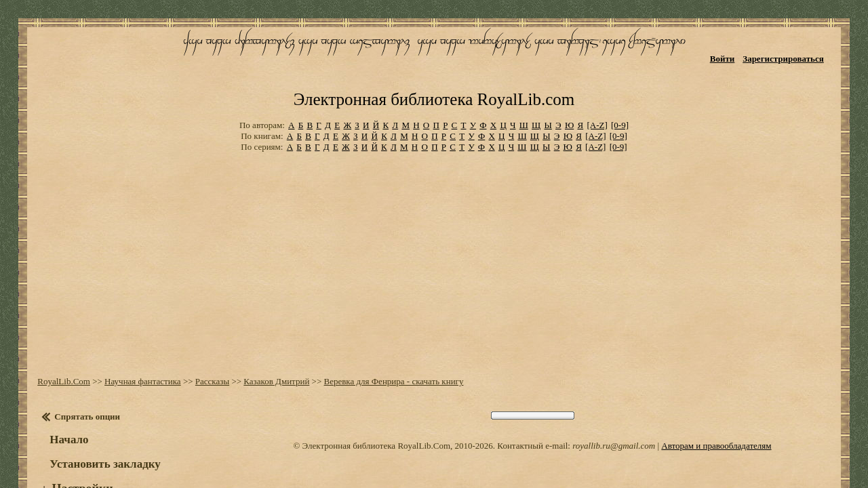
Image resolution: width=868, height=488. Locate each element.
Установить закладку (98, 421)
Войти (733, 53)
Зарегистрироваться (794, 53)
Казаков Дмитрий (270, 339)
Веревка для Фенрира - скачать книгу (387, 339)
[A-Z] (597, 88)
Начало (62, 397)
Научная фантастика (136, 339)
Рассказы (205, 339)
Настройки (75, 446)
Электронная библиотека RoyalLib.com (434, 65)
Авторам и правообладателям (716, 403)
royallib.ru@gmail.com (614, 403)
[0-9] (620, 88)
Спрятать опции (80, 374)
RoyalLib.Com (57, 339)
